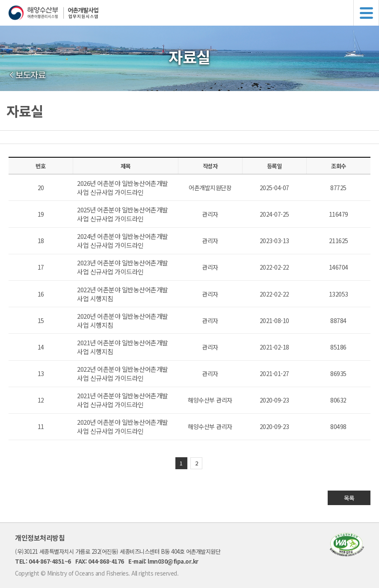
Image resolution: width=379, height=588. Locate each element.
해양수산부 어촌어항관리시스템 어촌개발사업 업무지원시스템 (194, 13)
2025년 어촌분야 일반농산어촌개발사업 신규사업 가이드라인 (123, 214)
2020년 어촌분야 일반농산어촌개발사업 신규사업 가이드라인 (123, 426)
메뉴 (366, 13)
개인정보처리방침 (40, 538)
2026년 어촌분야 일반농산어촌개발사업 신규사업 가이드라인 (123, 188)
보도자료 (30, 75)
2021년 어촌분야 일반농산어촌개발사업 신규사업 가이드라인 (123, 400)
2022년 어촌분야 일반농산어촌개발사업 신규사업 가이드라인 (123, 373)
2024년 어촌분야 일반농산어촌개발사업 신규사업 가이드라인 (123, 241)
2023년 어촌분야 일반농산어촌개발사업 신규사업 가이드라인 (123, 267)
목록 (349, 498)
